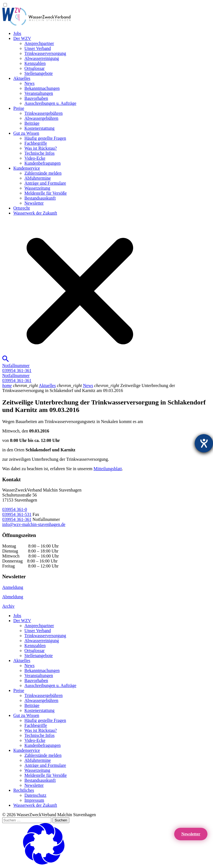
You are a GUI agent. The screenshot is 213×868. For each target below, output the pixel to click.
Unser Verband (38, 48)
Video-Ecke (35, 158)
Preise (19, 108)
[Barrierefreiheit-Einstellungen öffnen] (204, 443)
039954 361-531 (17, 514)
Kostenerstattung (39, 128)
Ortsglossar (35, 68)
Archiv (8, 606)
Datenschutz (35, 795)
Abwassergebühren (41, 118)
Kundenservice (27, 168)
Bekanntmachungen (42, 88)
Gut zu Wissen (26, 133)
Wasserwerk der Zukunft (35, 213)
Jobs (17, 33)
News (29, 83)
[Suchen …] (27, 820)
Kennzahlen (35, 63)
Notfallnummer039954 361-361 (17, 368)
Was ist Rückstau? (41, 148)
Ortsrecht (22, 208)
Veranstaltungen (39, 93)
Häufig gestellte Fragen (45, 138)
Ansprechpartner (39, 43)
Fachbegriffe (36, 143)
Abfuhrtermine (38, 178)
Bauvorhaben (36, 98)
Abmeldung (13, 597)
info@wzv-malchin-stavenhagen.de (34, 524)
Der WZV (22, 38)
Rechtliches (24, 790)
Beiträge (32, 123)
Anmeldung (13, 587)
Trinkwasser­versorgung (45, 53)
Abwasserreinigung (42, 58)
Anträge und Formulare (45, 183)
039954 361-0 (15, 509)
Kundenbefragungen (43, 163)
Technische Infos (40, 153)
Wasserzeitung (37, 188)
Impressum (34, 800)
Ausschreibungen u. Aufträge (50, 103)
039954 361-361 (17, 519)
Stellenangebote (39, 73)
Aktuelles (22, 78)
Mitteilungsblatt (108, 469)
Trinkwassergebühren (44, 113)
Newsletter (34, 203)
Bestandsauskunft (40, 198)
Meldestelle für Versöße (46, 193)
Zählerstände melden (43, 173)
